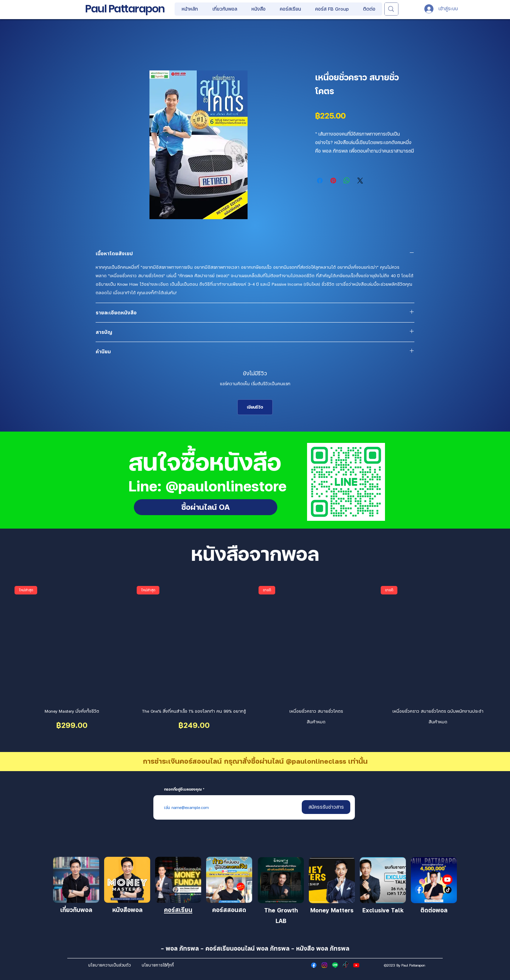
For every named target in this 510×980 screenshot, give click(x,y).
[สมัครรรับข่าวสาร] (326, 807)
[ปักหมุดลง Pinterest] (333, 181)
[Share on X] (360, 181)
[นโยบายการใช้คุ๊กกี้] (158, 965)
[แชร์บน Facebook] (320, 181)
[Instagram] (324, 965)
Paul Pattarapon (125, 9)
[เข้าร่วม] (76, 880)
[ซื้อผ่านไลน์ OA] (206, 507)
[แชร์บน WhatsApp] (347, 181)
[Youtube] (356, 965)
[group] (255, 659)
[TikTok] (346, 965)
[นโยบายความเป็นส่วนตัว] (109, 965)
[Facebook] (314, 965)
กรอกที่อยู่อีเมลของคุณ (183, 789)
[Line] (335, 965)
